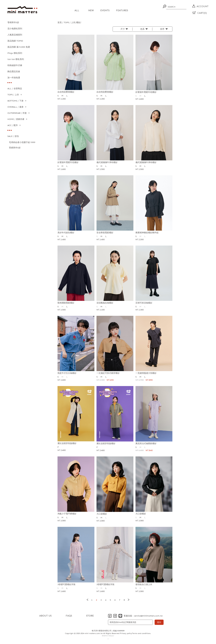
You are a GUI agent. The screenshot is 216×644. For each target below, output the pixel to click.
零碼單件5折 (13, 22)
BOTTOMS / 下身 (15, 101)
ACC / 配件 (13, 125)
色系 (142, 29)
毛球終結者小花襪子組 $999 (22, 142)
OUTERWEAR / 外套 (17, 113)
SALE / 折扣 (13, 136)
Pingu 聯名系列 (15, 53)
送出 (159, 622)
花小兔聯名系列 (15, 29)
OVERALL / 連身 (15, 107)
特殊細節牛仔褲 (15, 65)
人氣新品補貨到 (15, 35)
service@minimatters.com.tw (148, 616)
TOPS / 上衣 (13, 95)
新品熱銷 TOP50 (15, 41)
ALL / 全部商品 (15, 89)
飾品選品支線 (14, 72)
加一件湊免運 (14, 78)
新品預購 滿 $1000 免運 (19, 47)
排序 (162, 29)
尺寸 (123, 29)
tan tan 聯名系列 (16, 59)
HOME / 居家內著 (16, 119)
